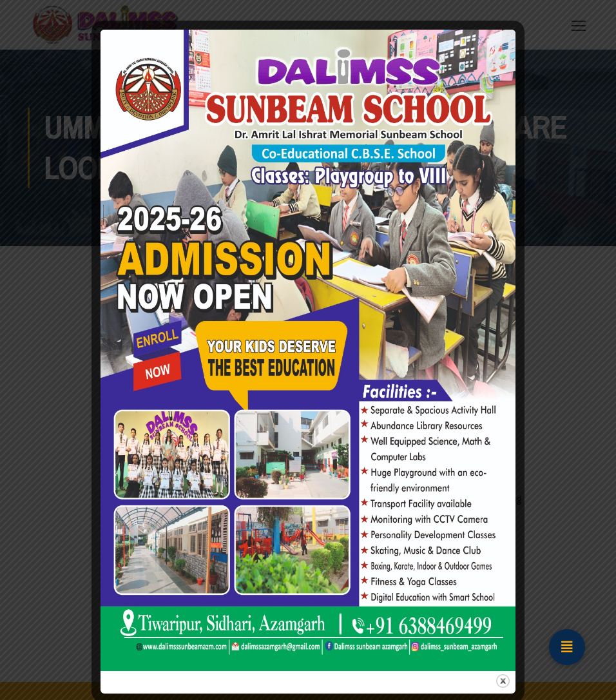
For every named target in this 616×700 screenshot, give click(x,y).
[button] (567, 647)
